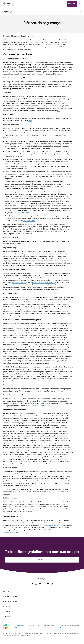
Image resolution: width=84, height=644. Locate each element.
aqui (59, 110)
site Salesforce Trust (19, 282)
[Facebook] (40, 584)
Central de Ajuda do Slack (41, 406)
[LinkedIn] (32, 584)
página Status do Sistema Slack (43, 282)
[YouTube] (48, 584)
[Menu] (79, 4)
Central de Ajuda (29, 220)
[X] (44, 584)
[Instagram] (36, 584)
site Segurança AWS (49, 525)
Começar (72, 3)
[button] (42, 579)
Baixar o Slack (19, 626)
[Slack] (8, 4)
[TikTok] (52, 584)
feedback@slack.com (60, 47)
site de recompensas (22, 213)
